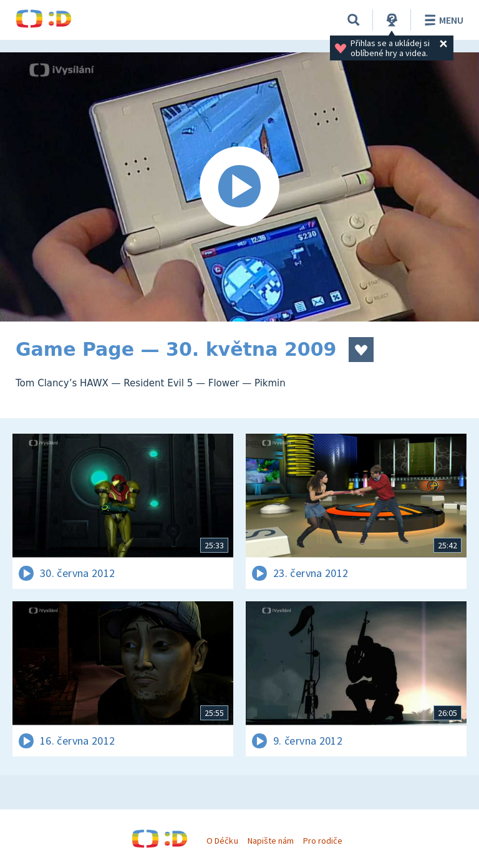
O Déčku (222, 841)
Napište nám (271, 841)
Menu (442, 20)
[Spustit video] (239, 187)
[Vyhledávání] (354, 20)
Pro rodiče (323, 841)
